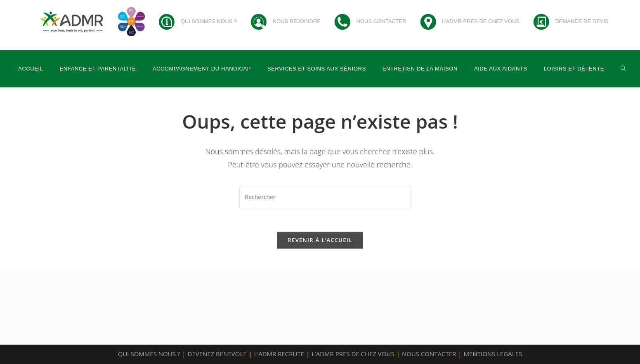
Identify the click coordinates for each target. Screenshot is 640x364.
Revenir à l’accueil (320, 241)
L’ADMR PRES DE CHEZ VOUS (353, 354)
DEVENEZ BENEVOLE (217, 354)
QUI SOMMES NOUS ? (149, 354)
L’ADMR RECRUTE (279, 354)
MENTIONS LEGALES (493, 354)
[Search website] (623, 69)
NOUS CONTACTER (429, 354)
